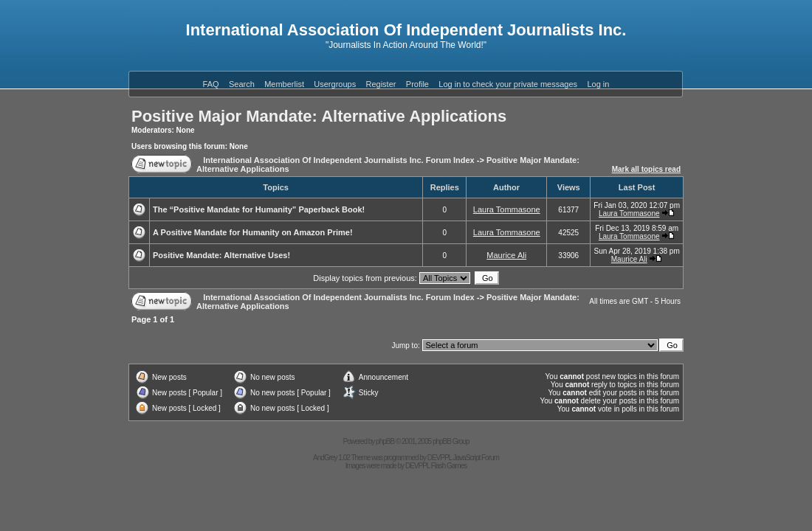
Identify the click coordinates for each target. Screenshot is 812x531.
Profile (417, 84)
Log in (598, 84)
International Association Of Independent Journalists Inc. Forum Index (339, 160)
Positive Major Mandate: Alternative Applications (319, 116)
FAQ (211, 84)
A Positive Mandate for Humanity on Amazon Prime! (253, 232)
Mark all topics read (646, 169)
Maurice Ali (506, 255)
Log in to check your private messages (508, 84)
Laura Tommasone (507, 209)
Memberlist (284, 84)
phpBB (385, 441)
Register (381, 84)
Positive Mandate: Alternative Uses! (221, 255)
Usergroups (335, 84)
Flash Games (449, 466)
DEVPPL (440, 458)
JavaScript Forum (476, 458)
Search (242, 84)
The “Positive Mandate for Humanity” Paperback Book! (259, 209)
